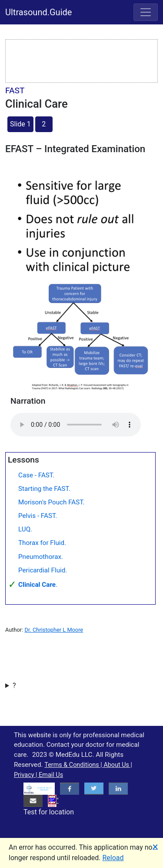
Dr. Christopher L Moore (54, 630)
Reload (113, 858)
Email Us (51, 775)
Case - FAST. (36, 475)
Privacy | (26, 775)
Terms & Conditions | (74, 765)
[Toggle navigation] (146, 12)
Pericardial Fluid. (43, 570)
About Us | (118, 765)
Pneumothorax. (41, 557)
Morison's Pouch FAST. (52, 502)
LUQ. (25, 529)
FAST (15, 90)
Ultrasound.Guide (38, 12)
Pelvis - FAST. (38, 516)
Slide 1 (20, 124)
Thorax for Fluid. (42, 543)
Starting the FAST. (44, 489)
